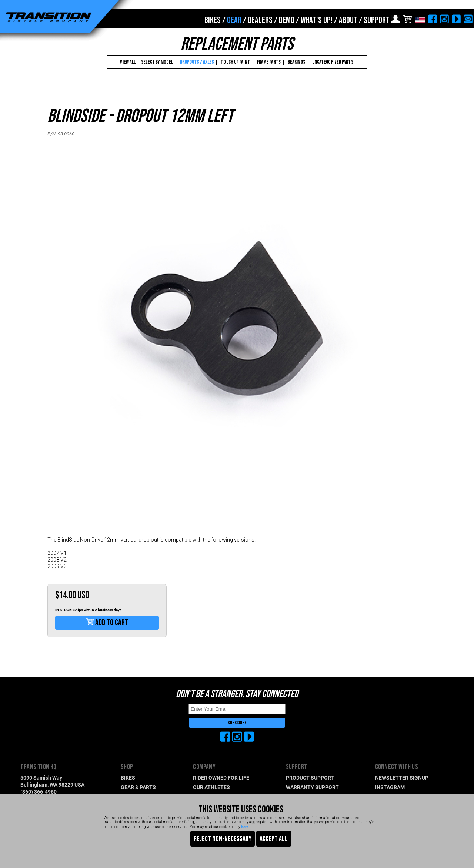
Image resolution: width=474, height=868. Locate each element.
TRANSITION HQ (39, 767)
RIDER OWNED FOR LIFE (221, 777)
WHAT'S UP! (317, 20)
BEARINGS (296, 62)
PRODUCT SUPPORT (310, 777)
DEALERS (260, 20)
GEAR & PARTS (138, 787)
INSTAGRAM (390, 787)
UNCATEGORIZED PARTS (333, 62)
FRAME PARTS (269, 62)
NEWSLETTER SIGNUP (402, 777)
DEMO (287, 20)
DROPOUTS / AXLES (197, 62)
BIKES (213, 20)
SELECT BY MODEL (157, 62)
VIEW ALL (127, 62)
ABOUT (348, 20)
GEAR (234, 20)
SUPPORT (377, 20)
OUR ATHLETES (211, 787)
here (245, 827)
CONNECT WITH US (397, 767)
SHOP (127, 767)
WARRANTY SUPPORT (312, 787)
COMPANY (204, 767)
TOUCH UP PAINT (235, 62)
